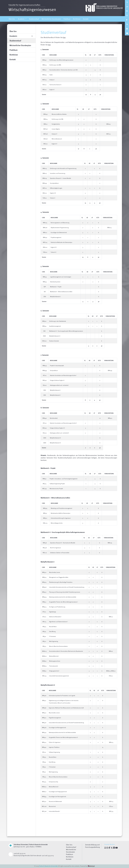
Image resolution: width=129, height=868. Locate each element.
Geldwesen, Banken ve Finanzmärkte (60, 553)
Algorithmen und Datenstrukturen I (58, 622)
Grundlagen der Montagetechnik (57, 727)
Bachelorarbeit (54, 418)
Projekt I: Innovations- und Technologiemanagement (64, 479)
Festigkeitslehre (56, 124)
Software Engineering (54, 752)
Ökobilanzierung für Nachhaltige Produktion (61, 582)
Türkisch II (53, 252)
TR (127, 2)
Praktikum (67, 19)
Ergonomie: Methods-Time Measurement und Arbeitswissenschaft (66, 708)
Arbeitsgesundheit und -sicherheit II (59, 433)
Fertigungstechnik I (54, 671)
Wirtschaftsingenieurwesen (32, 9)
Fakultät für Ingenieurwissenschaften (24, 5)
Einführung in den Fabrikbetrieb (58, 321)
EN (127, 7)
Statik (51, 75)
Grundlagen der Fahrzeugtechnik (57, 796)
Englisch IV (54, 247)
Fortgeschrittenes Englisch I (57, 380)
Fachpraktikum (54, 370)
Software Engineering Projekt (57, 484)
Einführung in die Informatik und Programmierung (63, 168)
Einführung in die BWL (55, 65)
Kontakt (86, 19)
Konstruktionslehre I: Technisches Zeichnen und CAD (64, 70)
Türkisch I (53, 198)
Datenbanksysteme (55, 282)
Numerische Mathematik (55, 801)
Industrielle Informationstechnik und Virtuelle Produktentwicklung (66, 723)
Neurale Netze (53, 627)
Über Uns (12, 19)
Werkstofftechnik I (54, 656)
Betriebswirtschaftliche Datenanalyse (61, 513)
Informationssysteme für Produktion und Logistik (62, 696)
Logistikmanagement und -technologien (61, 277)
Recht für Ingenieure (55, 548)
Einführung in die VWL (58, 119)
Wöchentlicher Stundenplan (51, 19)
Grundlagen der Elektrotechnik (59, 232)
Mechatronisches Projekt (56, 489)
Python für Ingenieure (55, 742)
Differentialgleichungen (56, 188)
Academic (21, 19)
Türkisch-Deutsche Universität (48, 866)
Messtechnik (52, 806)
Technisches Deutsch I (55, 85)
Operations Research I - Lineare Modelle (60, 178)
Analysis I (52, 80)
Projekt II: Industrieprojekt (57, 366)
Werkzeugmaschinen (55, 661)
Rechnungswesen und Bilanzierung (60, 223)
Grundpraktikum (54, 183)
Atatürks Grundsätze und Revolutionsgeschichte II (63, 423)
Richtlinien (77, 19)
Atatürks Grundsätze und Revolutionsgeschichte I (63, 375)
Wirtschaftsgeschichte (57, 523)
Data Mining (52, 631)
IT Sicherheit (52, 636)
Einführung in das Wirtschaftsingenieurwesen (61, 60)
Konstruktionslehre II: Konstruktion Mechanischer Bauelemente (66, 651)
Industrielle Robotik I (54, 811)
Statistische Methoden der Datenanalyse (61, 242)
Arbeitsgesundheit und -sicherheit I (59, 385)
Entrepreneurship (53, 782)
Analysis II (54, 134)
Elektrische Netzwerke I (55, 617)
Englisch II (54, 144)
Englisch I (52, 90)
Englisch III (53, 193)
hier (49, 45)
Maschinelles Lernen (54, 713)
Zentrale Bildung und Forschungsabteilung (92, 846)
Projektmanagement (56, 237)
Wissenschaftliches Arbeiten (59, 114)
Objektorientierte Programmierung (60, 228)
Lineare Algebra (56, 129)
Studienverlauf (34, 19)
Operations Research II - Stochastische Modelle (63, 543)
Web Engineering (54, 641)
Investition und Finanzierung (58, 173)
